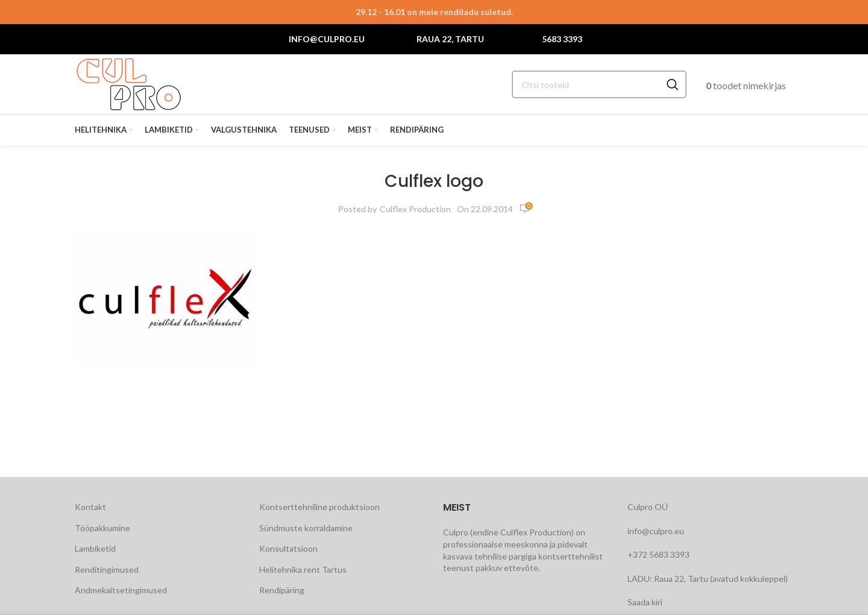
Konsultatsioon (288, 548)
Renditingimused (107, 569)
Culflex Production (415, 209)
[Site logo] (129, 84)
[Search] (599, 84)
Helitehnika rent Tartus (303, 569)
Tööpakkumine (102, 528)
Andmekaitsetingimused (121, 590)
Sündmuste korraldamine (306, 528)
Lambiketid (95, 548)
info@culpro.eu (327, 39)
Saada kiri (645, 602)
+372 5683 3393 (659, 554)
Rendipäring (282, 590)
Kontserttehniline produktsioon (319, 507)
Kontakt (90, 507)
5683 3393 (562, 39)
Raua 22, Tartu (450, 39)
